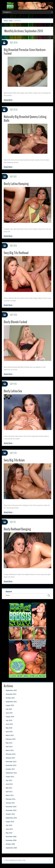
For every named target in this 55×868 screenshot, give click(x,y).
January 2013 (10, 758)
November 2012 (11, 765)
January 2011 (10, 803)
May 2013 (9, 743)
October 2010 (10, 814)
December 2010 (11, 807)
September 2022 (11, 690)
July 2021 (9, 709)
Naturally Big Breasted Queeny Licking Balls (25, 119)
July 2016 (9, 720)
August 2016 (10, 717)
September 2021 (11, 702)
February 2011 (11, 799)
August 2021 (10, 705)
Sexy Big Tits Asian (14, 460)
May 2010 (9, 833)
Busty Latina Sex (13, 391)
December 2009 (11, 837)
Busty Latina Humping (16, 184)
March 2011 (10, 795)
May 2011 (9, 788)
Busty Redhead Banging (17, 529)
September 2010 (11, 818)
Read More (8, 100)
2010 (11, 21)
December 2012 (11, 762)
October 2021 (10, 698)
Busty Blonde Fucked (15, 322)
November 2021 (11, 694)
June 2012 (9, 784)
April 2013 (9, 747)
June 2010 (9, 829)
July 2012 (9, 780)
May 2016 (9, 728)
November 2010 (11, 810)
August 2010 (10, 822)
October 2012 (10, 769)
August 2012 (10, 777)
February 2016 (11, 739)
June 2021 (9, 713)
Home (6, 21)
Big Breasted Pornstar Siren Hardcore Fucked (25, 52)
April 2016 (9, 732)
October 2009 (10, 844)
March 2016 (10, 735)
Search (9, 592)
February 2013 (11, 754)
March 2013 (10, 750)
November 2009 (11, 840)
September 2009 (11, 848)
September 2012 (11, 773)
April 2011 (9, 792)
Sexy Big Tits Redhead (16, 253)
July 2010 (9, 825)
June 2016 (9, 724)
